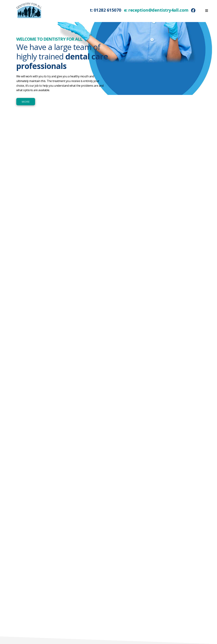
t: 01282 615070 (106, 10)
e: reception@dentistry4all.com (156, 10)
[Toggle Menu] (207, 9)
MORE (26, 102)
